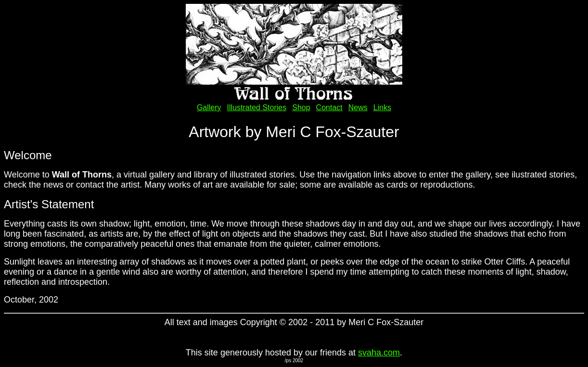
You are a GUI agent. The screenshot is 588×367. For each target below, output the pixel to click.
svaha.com (379, 353)
